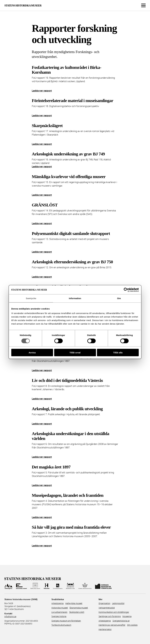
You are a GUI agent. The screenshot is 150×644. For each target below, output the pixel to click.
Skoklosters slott (77, 612)
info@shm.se (10, 616)
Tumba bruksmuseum (61, 625)
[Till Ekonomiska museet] (21, 586)
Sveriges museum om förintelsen (66, 621)
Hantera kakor (105, 629)
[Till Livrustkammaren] (58, 586)
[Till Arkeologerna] (8, 586)
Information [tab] (75, 298)
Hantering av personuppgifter (112, 625)
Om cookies (132, 625)
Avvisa (32, 353)
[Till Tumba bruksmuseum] (85, 586)
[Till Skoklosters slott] (70, 586)
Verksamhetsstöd (107, 608)
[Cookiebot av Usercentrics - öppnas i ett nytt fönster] (126, 290)
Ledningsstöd (118, 603)
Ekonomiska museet (79, 608)
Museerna (127, 616)
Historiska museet (60, 608)
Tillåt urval (75, 353)
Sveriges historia (59, 616)
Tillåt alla (118, 353)
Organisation (104, 603)
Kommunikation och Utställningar (114, 612)
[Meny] (143, 5)
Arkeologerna (57, 603)
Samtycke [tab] (31, 298)
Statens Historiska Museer (23, 6)
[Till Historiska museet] (47, 586)
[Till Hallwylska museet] (35, 586)
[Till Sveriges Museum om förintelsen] (103, 586)
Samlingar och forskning (110, 616)
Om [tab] (119, 298)
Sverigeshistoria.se (121, 621)
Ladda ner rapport (42, 91)
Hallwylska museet (74, 603)
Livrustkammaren (59, 612)
